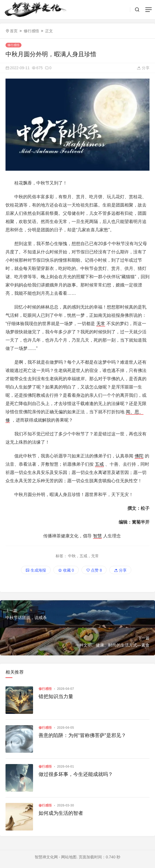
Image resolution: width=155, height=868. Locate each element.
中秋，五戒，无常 (83, 556)
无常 (101, 324)
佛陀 (139, 456)
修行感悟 (31, 31)
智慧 (97, 536)
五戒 (99, 464)
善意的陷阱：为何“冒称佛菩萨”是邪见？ (82, 735)
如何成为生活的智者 (61, 813)
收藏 (66, 570)
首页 (14, 31)
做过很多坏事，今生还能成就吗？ (76, 774)
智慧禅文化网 (46, 857)
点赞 (94, 570)
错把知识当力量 (56, 696)
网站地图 (69, 857)
